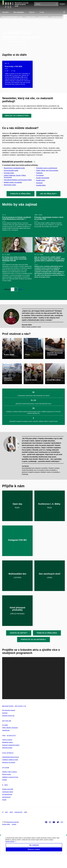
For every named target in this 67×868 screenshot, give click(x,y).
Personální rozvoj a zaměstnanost (47, 168)
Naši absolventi (6, 811)
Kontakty (5, 793)
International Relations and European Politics (18, 180)
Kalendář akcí (6, 744)
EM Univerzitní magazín (9, 724)
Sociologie (39, 183)
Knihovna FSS (18, 826)
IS (3, 826)
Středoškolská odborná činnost (11, 771)
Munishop (5, 726)
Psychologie (40, 175)
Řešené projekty (7, 788)
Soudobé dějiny (41, 185)
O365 (25, 826)
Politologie (39, 173)
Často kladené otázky (58, 17)
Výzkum (6, 781)
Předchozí (6, 303)
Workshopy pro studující (9, 776)
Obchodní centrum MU (8, 729)
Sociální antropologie (43, 178)
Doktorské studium (7, 761)
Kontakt (4, 813)
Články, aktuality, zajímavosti (10, 741)
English (62, 4)
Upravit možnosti (11, 856)
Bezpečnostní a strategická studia (14, 168)
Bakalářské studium (8, 756)
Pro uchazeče (9, 749)
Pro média (5, 739)
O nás (5, 799)
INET (6, 826)
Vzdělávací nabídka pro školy (10, 773)
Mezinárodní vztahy (10, 185)
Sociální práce (41, 180)
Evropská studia (9, 173)
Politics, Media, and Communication (47, 170)
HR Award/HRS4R (7, 808)
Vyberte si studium (7, 753)
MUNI (11, 826)
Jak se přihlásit (43, 17)
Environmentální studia (11, 170)
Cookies (14, 838)
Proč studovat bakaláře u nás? (12, 17)
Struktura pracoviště (8, 803)
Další (21, 303)
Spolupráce (8, 767)
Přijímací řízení (31, 17)
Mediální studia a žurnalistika (13, 182)
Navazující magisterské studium (11, 759)
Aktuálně (7, 735)
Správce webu (6, 838)
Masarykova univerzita (14, 720)
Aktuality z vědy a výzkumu (10, 785)
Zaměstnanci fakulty (8, 805)
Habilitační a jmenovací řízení (10, 791)
